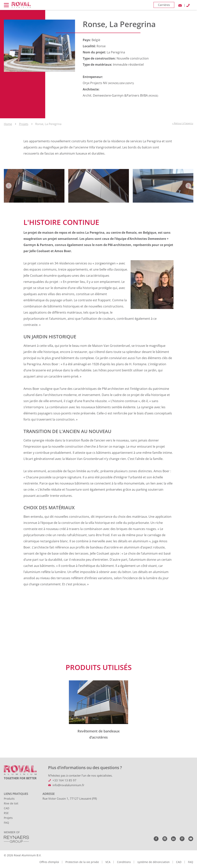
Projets (24, 124)
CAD (7, 808)
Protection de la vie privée (82, 862)
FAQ (6, 823)
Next (188, 186)
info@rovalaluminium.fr (68, 785)
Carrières (164, 5)
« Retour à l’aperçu (183, 123)
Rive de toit (11, 803)
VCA (108, 862)
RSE (6, 813)
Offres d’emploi (49, 862)
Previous (9, 186)
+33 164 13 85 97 (64, 780)
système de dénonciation (154, 862)
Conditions (124, 862)
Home (8, 124)
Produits (9, 799)
